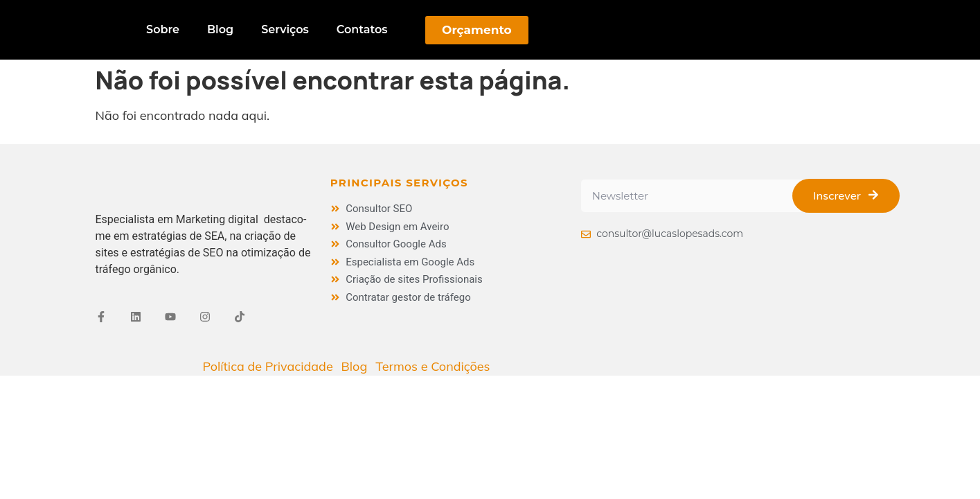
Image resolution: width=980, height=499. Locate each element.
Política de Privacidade (267, 366)
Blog (220, 29)
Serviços (285, 29)
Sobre (163, 29)
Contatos (362, 29)
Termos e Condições (433, 366)
